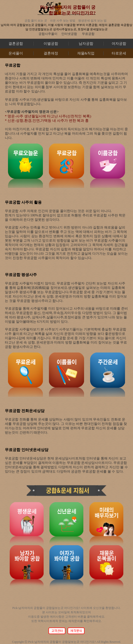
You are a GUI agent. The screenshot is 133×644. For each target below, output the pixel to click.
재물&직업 (86, 53)
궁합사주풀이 (48, 34)
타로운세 (119, 53)
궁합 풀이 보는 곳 (36, 21)
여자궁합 (119, 44)
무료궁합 (88, 34)
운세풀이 (16, 53)
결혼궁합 (16, 44)
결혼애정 (51, 53)
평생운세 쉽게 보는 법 (92, 21)
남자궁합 (86, 44)
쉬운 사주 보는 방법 (63, 21)
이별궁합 (51, 44)
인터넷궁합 (69, 34)
